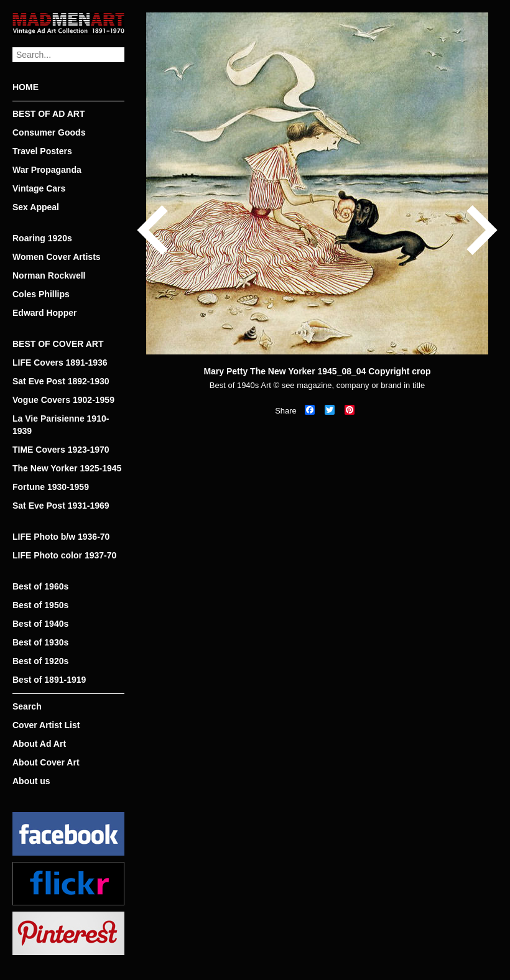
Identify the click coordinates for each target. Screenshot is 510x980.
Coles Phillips (41, 294)
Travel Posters (42, 151)
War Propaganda (47, 170)
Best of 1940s (40, 624)
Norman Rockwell (49, 275)
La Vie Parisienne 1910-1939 (61, 425)
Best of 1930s (40, 642)
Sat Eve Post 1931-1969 (61, 506)
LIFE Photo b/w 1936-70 (61, 537)
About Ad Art (39, 744)
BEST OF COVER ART (58, 344)
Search (27, 706)
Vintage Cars (39, 188)
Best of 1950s (40, 605)
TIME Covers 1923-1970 (61, 450)
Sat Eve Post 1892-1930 (61, 381)
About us (31, 781)
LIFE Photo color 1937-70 (64, 555)
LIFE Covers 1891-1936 (60, 363)
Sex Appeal (36, 207)
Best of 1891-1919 (49, 680)
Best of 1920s (40, 661)
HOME (25, 87)
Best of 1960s (40, 586)
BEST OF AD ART (49, 114)
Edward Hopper (44, 313)
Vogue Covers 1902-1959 (63, 400)
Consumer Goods (49, 132)
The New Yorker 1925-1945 (67, 468)
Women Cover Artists (57, 257)
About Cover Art (46, 762)
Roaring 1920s (42, 238)
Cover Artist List (46, 725)
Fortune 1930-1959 (51, 487)
